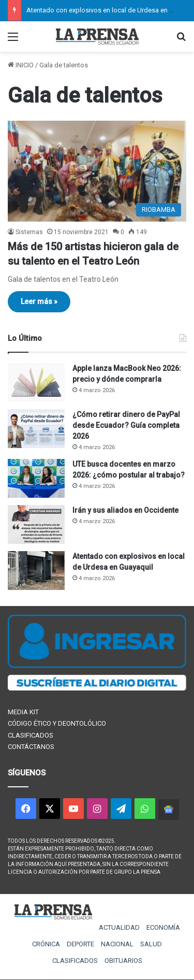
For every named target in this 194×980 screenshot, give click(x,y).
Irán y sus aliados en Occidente (125, 510)
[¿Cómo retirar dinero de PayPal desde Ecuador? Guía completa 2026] (36, 429)
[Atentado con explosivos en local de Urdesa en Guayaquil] (36, 571)
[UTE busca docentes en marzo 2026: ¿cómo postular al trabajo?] (36, 478)
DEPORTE (80, 944)
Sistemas (29, 232)
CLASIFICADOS (31, 735)
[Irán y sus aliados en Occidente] (36, 524)
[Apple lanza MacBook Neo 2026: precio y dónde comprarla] (36, 383)
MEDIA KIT (23, 712)
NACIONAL (117, 944)
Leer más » (39, 301)
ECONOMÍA (163, 927)
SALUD (151, 944)
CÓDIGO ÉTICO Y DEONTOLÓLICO (57, 723)
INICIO (21, 65)
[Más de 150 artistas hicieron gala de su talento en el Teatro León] (97, 171)
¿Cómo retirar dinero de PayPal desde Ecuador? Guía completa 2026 (126, 425)
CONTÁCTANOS (31, 747)
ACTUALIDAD (119, 927)
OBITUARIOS (123, 961)
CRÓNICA (46, 944)
